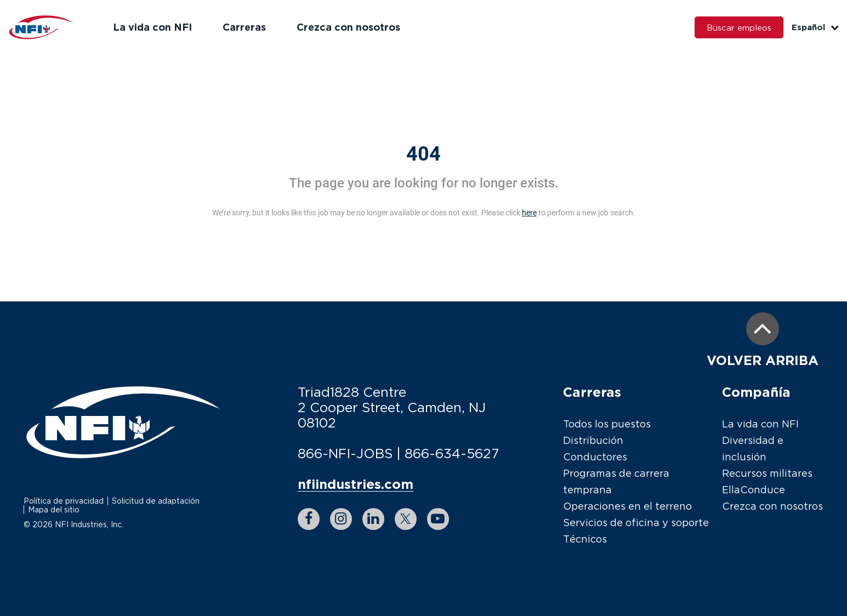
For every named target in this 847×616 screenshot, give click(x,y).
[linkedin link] (373, 519)
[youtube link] (438, 519)
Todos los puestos (607, 424)
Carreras (244, 27)
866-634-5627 (452, 453)
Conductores (595, 457)
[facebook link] (309, 519)
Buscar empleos (739, 27)
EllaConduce (754, 490)
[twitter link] (406, 519)
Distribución (593, 440)
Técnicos (585, 539)
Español (815, 27)
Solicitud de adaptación (156, 501)
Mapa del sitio (54, 509)
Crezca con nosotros (348, 27)
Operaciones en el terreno (627, 506)
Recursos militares (767, 473)
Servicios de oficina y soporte (636, 523)
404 (424, 154)
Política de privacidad (64, 501)
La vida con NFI (152, 27)
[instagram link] (341, 519)
